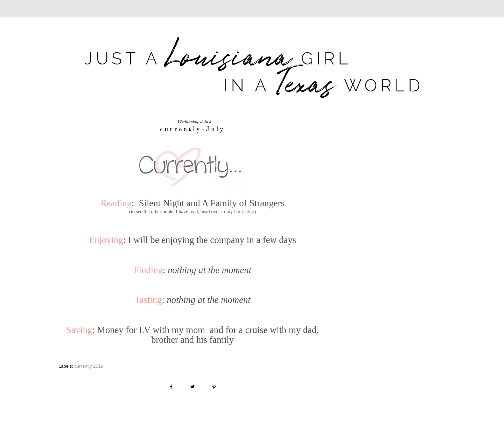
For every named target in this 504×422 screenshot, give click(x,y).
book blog (244, 212)
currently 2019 (89, 366)
